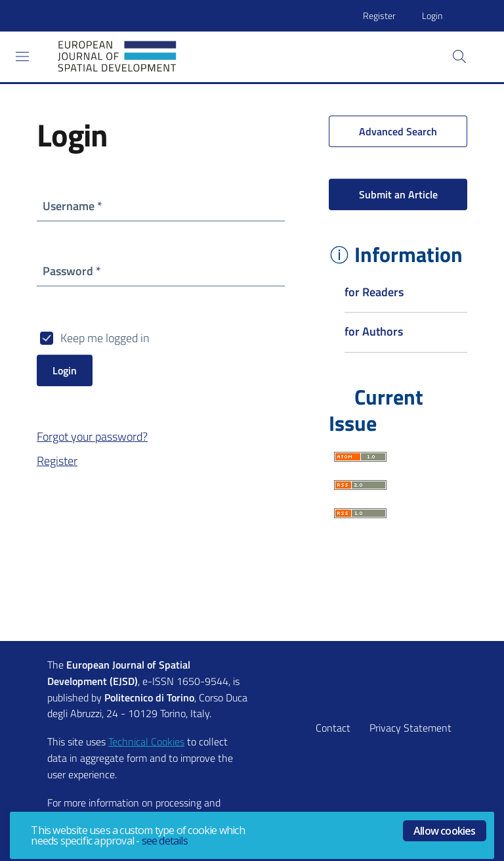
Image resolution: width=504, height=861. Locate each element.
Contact (333, 728)
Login (432, 15)
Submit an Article (398, 194)
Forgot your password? (92, 436)
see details (165, 841)
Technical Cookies (146, 741)
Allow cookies (445, 831)
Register (379, 15)
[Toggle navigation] (22, 56)
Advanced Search (398, 131)
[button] (459, 56)
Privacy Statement (410, 728)
